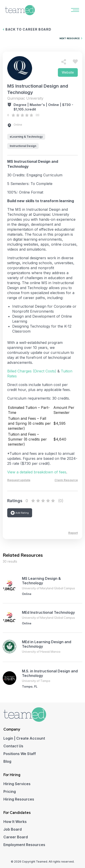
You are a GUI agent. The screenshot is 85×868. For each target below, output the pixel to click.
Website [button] (68, 72)
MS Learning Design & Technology (41, 581)
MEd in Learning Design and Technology (47, 644)
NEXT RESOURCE (71, 38)
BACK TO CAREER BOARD (27, 29)
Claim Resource (66, 480)
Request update (19, 480)
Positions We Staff (20, 754)
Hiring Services (17, 784)
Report (73, 533)
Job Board (13, 829)
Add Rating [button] (20, 513)
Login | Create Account (24, 738)
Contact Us (13, 746)
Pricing (10, 791)
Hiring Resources (19, 799)
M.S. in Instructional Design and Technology (50, 673)
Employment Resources (24, 845)
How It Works (15, 822)
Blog (7, 761)
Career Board (16, 837)
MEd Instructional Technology (48, 612)
